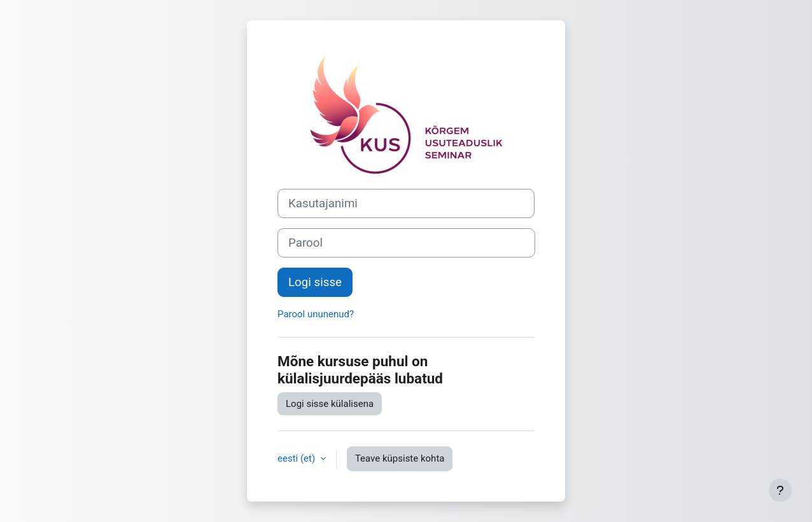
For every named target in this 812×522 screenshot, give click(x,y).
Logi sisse (315, 282)
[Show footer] (780, 490)
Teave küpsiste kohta (400, 458)
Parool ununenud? (316, 314)
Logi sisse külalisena (330, 404)
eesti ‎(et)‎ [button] (297, 458)
